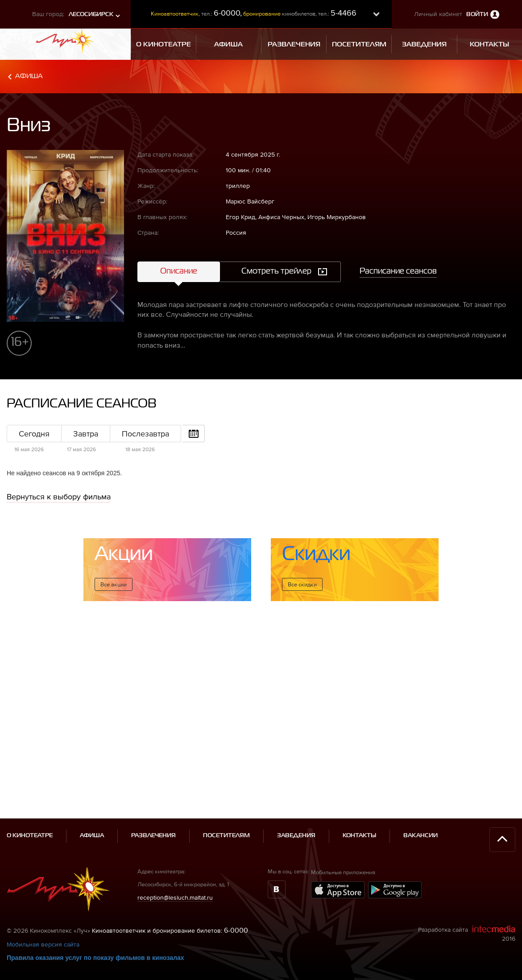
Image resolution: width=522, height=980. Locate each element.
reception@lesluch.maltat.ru (175, 868)
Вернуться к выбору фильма (59, 496)
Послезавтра (145, 434)
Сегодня (34, 434)
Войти (477, 15)
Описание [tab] (179, 271)
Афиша (29, 76)
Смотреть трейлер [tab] (276, 271)
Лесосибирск (91, 15)
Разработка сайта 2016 (467, 904)
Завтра (86, 434)
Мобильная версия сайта (43, 914)
